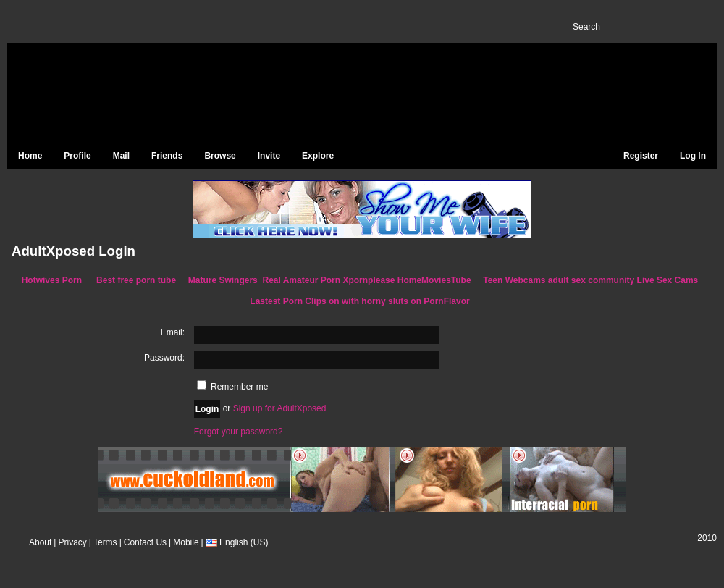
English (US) (235, 542)
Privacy (72, 542)
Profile (77, 156)
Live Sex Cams (668, 280)
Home (30, 156)
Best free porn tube (136, 280)
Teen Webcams (514, 280)
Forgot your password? (239, 432)
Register (641, 156)
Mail (121, 156)
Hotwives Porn (52, 280)
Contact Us (145, 542)
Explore (318, 156)
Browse (220, 156)
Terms (105, 542)
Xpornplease (369, 280)
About (40, 542)
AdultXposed (130, 95)
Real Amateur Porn (301, 280)
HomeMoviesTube (434, 280)
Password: (164, 358)
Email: (173, 332)
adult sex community (591, 280)
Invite (269, 156)
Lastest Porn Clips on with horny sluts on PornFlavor (359, 301)
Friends (167, 156)
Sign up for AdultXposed (280, 408)
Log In (693, 156)
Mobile (186, 542)
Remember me (233, 387)
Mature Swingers (223, 280)
